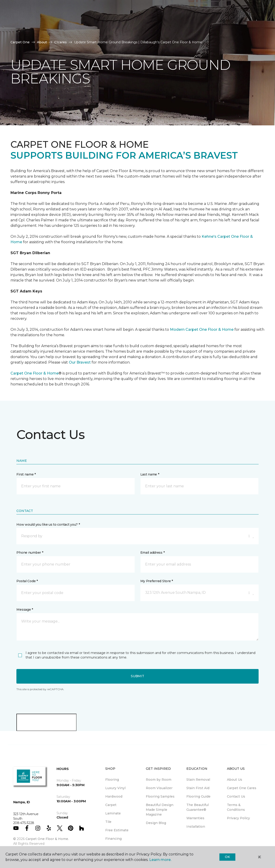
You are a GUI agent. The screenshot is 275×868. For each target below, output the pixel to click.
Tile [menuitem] (108, 822)
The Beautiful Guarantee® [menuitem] (198, 807)
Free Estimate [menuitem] (117, 830)
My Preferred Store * (157, 581)
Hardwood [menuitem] (114, 796)
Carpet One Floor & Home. (47, 839)
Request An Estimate (227, 22)
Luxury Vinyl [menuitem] (115, 788)
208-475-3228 (53, 8)
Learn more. (160, 860)
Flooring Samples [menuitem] (160, 796)
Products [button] (25, 28)
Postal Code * (27, 581)
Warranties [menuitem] (195, 818)
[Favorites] (190, 36)
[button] (181, 36)
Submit (137, 676)
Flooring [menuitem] (112, 780)
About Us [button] (84, 28)
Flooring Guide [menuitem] (198, 796)
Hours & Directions (193, 22)
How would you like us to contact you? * (48, 524)
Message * (25, 610)
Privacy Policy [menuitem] (238, 818)
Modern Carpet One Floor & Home (202, 329)
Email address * (153, 553)
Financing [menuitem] (113, 839)
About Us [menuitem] (235, 780)
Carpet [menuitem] (111, 805)
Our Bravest (80, 362)
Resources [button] (55, 28)
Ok (227, 857)
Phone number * (30, 553)
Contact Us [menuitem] (236, 796)
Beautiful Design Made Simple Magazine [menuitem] (160, 810)
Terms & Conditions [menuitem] (236, 807)
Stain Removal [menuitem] (198, 780)
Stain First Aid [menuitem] (198, 788)
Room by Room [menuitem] (159, 780)
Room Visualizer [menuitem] (159, 788)
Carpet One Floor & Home (35, 373)
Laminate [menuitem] (113, 813)
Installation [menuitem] (196, 827)
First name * (26, 474)
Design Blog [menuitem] (156, 823)
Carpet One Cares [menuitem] (242, 788)
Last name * (150, 474)
